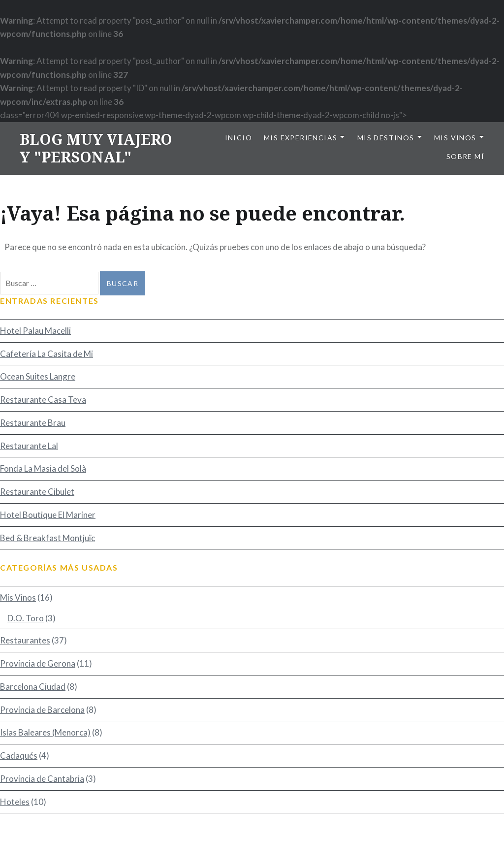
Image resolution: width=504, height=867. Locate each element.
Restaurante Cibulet (37, 492)
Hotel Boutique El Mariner (48, 515)
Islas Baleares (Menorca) (45, 732)
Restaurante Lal (29, 446)
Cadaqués (19, 755)
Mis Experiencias (300, 138)
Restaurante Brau (33, 423)
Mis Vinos (455, 138)
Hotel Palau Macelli (35, 331)
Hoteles (15, 802)
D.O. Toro (26, 618)
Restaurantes (25, 640)
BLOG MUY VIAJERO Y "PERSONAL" (96, 148)
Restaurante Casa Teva (43, 400)
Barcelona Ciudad (33, 687)
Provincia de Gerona (38, 663)
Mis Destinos (386, 138)
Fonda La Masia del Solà (43, 468)
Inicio (238, 138)
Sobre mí (465, 156)
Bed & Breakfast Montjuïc (47, 538)
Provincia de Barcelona (42, 710)
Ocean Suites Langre (38, 376)
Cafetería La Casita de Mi (47, 354)
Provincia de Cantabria (42, 779)
